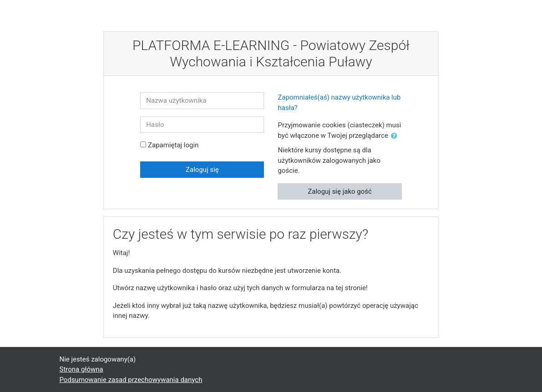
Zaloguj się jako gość (340, 191)
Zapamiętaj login (173, 145)
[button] (396, 136)
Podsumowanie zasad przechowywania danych (131, 380)
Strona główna (81, 369)
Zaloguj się (202, 170)
